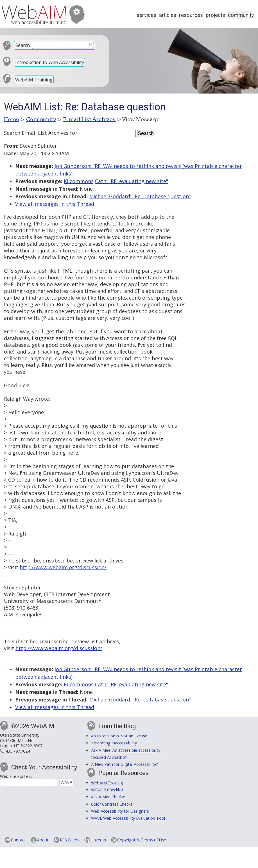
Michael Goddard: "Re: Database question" (140, 196)
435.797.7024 (18, 751)
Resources (191, 15)
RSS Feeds (70, 840)
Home (12, 119)
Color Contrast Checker (113, 804)
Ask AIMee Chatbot (109, 797)
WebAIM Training (34, 80)
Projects (215, 15)
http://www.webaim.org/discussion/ (63, 567)
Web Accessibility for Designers (120, 811)
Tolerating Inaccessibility (114, 743)
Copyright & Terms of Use (142, 840)
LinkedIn (98, 840)
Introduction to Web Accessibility (50, 62)
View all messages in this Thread (55, 204)
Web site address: (17, 776)
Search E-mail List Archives (36, 133)
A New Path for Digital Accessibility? (125, 764)
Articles (168, 15)
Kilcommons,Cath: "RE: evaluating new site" (116, 181)
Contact (18, 840)
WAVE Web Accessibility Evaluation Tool (128, 818)
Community (241, 15)
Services (146, 15)
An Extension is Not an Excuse (119, 736)
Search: (23, 45)
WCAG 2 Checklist (107, 790)
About (43, 840)
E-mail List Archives (90, 119)
